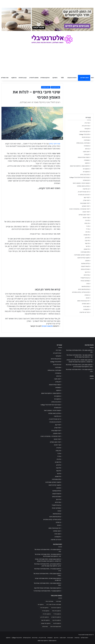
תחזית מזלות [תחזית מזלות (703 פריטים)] (45, 627)
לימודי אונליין (86, 200)
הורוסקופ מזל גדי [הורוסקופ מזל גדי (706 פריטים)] (46, 611)
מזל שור (88, 246)
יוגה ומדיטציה (86, 189)
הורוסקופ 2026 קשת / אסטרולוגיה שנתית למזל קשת (48, 588)
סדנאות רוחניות (47, 326)
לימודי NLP (87, 198)
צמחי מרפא (87, 275)
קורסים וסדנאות (86, 286)
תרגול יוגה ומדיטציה (85, 312)
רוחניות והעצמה (72, 78)
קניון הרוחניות (22, 78)
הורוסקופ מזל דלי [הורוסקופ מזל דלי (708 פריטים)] (57, 614)
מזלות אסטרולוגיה (85, 252)
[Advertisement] (79, 392)
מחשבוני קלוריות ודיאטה (83, 258)
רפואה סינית (86, 307)
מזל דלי (88, 229)
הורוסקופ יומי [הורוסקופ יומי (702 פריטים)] (41, 605)
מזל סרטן (87, 238)
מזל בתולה (87, 223)
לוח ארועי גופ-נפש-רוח (84, 195)
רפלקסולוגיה (86, 309)
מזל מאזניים (87, 235)
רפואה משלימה (85, 78)
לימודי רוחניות (86, 212)
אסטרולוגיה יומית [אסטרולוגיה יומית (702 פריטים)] (49, 601)
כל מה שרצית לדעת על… (83, 192)
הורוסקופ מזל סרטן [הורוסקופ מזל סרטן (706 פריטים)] (45, 617)
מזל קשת (87, 243)
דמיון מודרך (87, 154)
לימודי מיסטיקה (86, 206)
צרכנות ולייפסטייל (85, 278)
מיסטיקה (55, 78)
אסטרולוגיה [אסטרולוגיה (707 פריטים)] (58, 601)
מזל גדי (88, 226)
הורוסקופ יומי (86, 169)
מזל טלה (87, 232)
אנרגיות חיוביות (86, 137)
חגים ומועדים (86, 180)
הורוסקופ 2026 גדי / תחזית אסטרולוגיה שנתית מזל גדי (47, 591)
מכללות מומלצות (85, 264)
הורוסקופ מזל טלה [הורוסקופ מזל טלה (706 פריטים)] (47, 614)
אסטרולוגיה (87, 140)
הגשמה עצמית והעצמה (84, 157)
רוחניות (88, 298)
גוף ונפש (87, 149)
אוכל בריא (87, 123)
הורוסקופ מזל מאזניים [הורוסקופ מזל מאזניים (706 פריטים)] (56, 617)
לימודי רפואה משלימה (84, 215)
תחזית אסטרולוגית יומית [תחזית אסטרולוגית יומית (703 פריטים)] (56, 627)
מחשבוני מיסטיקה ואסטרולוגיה (82, 255)
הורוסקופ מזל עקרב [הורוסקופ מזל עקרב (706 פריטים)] (57, 620)
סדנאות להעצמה (85, 266)
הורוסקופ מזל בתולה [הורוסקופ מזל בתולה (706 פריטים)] (56, 611)
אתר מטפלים (5, 78)
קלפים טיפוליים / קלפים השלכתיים (81, 292)
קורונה (88, 284)
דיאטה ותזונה (86, 152)
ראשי (92, 78)
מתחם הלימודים (34, 78)
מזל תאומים (87, 249)
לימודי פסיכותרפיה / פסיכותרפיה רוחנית (80, 209)
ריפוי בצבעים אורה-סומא (83, 301)
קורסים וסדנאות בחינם (84, 289)
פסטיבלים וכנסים (85, 269)
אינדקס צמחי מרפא (85, 132)
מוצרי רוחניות (86, 218)
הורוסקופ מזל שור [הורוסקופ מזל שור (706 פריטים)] (57, 623)
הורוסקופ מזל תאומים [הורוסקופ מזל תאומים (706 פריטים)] (46, 623)
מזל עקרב (87, 241)
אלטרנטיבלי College (84, 134)
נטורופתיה (77, 638)
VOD (62, 78)
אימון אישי (87, 129)
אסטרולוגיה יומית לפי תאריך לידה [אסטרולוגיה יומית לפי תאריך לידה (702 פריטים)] (54, 605)
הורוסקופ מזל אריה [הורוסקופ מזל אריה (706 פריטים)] (44, 608)
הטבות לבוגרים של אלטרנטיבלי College (80, 177)
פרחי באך (87, 272)
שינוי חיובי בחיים (55, 144)
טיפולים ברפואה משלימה (83, 186)
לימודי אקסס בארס (85, 203)
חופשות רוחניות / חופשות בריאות (81, 183)
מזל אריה (87, 220)
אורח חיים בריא (56, 87)
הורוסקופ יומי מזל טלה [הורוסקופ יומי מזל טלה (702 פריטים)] (56, 608)
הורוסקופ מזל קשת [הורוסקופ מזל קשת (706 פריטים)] (46, 620)
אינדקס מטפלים (45, 78)
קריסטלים (87, 295)
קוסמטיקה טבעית (85, 281)
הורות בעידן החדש (85, 175)
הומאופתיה (87, 160)
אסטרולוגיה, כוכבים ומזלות (83, 143)
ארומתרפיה (87, 146)
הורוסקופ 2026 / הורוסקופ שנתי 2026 (80, 166)
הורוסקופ (14, 78)
